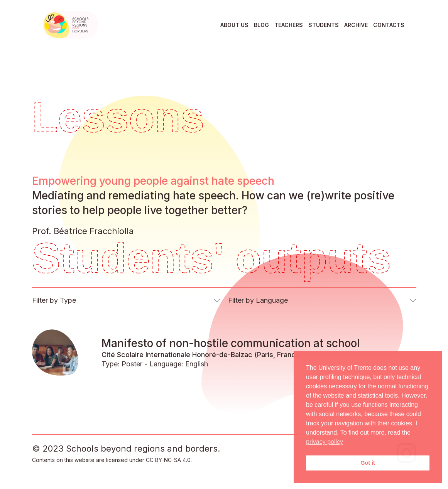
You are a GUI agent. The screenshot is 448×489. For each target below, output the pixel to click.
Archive (356, 25)
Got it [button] (368, 463)
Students (324, 25)
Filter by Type (54, 300)
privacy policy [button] (325, 442)
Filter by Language (258, 300)
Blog (261, 25)
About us (234, 25)
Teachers (289, 25)
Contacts (389, 25)
